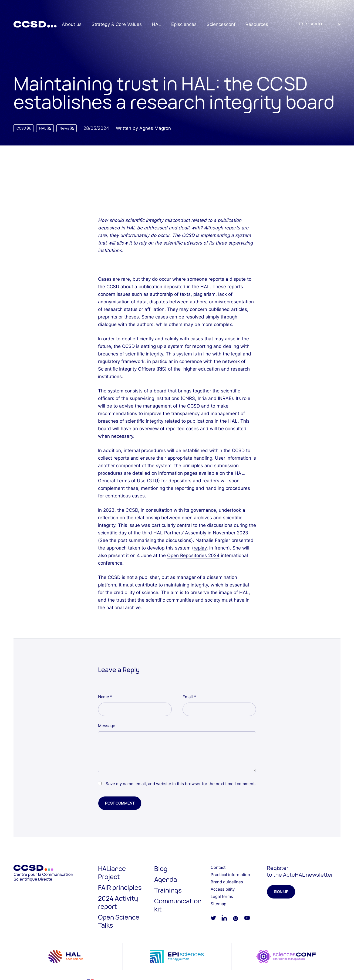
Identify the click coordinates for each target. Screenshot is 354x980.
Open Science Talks (119, 921)
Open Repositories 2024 (193, 555)
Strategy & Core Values (117, 24)
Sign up (281, 892)
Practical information (230, 875)
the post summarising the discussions (150, 540)
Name (105, 697)
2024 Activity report (118, 902)
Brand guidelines (227, 882)
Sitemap (218, 904)
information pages (178, 473)
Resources (257, 24)
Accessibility (223, 889)
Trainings (168, 890)
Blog (161, 868)
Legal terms (222, 896)
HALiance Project (112, 872)
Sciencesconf (221, 24)
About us (72, 24)
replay (200, 548)
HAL (156, 24)
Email (189, 697)
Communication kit (178, 905)
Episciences (184, 24)
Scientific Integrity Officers (127, 369)
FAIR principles (120, 887)
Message (107, 726)
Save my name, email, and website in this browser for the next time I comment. (181, 784)
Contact (218, 867)
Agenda (166, 879)
